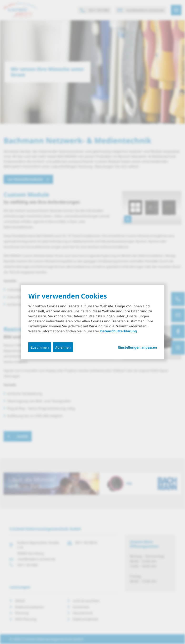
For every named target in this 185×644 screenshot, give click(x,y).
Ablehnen (63, 347)
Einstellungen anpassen (137, 347)
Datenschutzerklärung (119, 331)
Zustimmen (40, 347)
